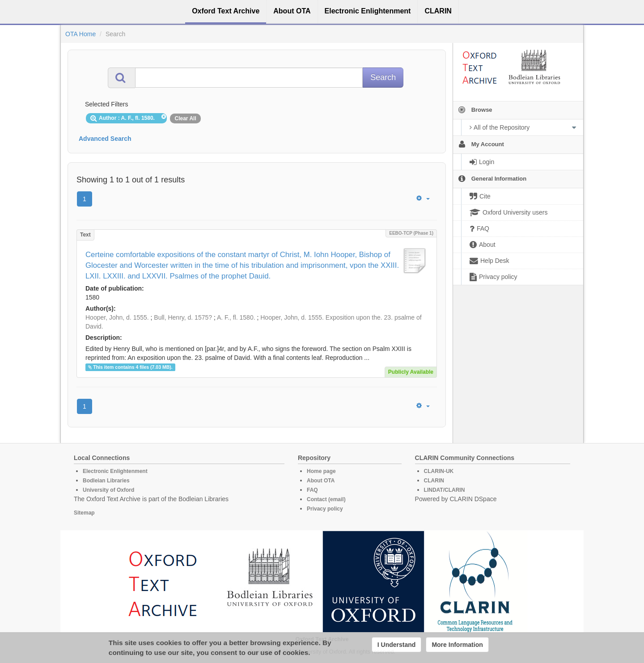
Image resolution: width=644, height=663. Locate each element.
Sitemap (84, 513)
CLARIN (434, 481)
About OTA (321, 481)
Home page (321, 471)
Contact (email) (326, 499)
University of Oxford (108, 490)
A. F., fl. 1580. (236, 317)
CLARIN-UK (439, 471)
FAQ (312, 490)
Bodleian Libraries (106, 481)
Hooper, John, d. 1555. (117, 317)
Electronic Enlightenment (115, 471)
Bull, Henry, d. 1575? (183, 317)
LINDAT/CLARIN (445, 490)
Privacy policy (325, 509)
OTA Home (80, 34)
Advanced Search (105, 139)
